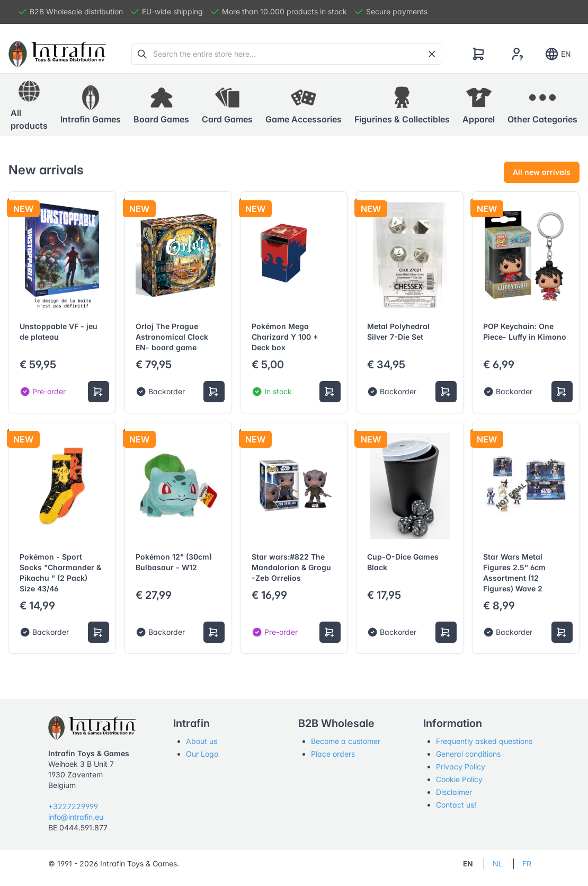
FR (527, 863)
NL (498, 863)
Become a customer (346, 741)
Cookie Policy (459, 779)
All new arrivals (542, 172)
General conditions (468, 754)
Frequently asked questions (484, 741)
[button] (91, 105)
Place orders (333, 754)
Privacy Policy (461, 767)
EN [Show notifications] (558, 54)
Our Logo (202, 754)
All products (29, 104)
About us (202, 741)
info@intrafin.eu (76, 817)
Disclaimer (454, 792)
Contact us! (456, 805)
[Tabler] (57, 54)
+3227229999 (73, 806)
